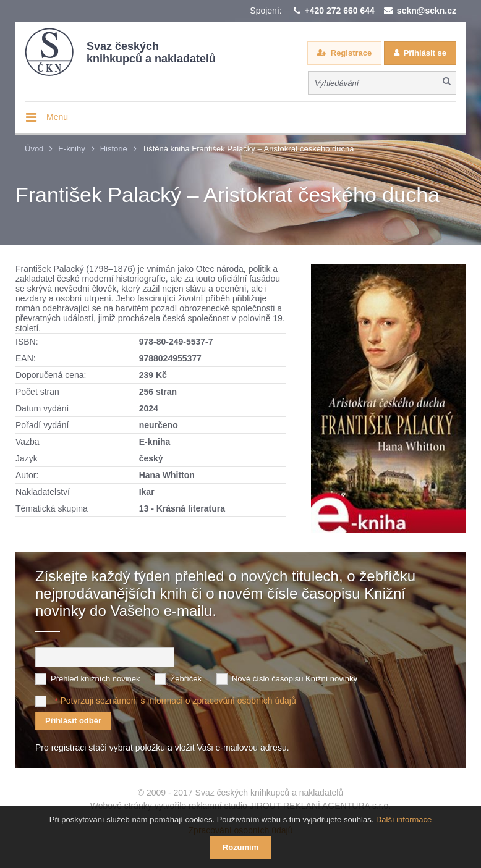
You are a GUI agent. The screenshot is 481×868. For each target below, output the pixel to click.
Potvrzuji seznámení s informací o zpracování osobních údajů (178, 701)
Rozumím (241, 847)
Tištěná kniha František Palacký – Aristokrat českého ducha (248, 149)
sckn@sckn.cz (427, 11)
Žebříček (186, 679)
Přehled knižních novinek (96, 679)
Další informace (404, 820)
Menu (57, 117)
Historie (114, 149)
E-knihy (71, 149)
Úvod (34, 149)
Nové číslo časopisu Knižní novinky (295, 679)
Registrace (351, 53)
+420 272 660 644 (340, 11)
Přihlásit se (425, 53)
